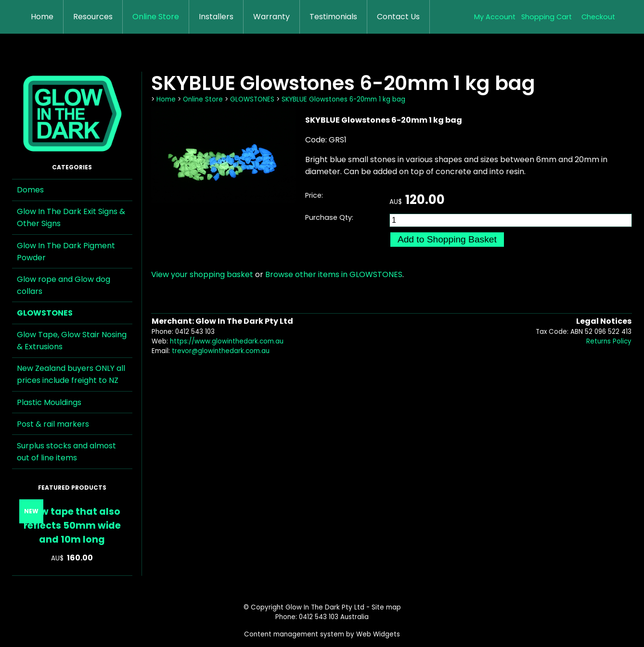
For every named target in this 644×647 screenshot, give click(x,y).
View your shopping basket (202, 274)
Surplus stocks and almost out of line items (66, 452)
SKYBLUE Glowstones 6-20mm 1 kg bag (343, 99)
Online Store (156, 17)
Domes (30, 190)
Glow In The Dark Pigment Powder (66, 252)
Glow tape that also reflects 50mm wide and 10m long (72, 526)
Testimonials (333, 17)
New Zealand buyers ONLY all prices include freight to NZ (71, 374)
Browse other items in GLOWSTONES (334, 274)
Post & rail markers (53, 424)
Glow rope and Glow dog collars (64, 285)
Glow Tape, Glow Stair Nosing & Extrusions (72, 341)
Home (42, 17)
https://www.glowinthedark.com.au (227, 341)
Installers (216, 17)
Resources (93, 17)
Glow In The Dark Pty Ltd (325, 607)
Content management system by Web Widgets (322, 634)
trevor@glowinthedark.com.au (221, 351)
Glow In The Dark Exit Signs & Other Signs (71, 217)
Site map (386, 607)
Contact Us (398, 17)
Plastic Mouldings (49, 402)
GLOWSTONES (45, 313)
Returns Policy (609, 341)
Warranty (271, 17)
